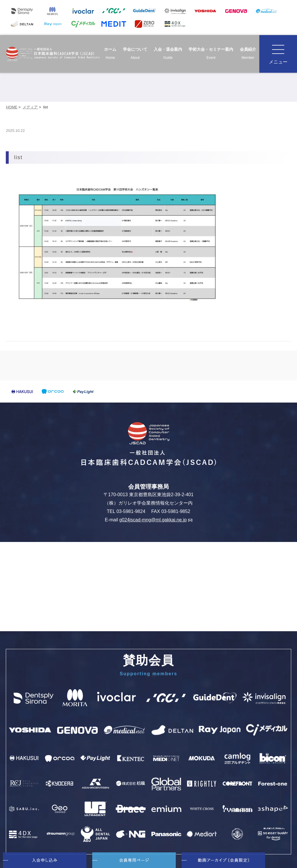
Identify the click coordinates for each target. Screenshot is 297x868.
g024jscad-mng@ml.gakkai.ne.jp (156, 520)
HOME (11, 107)
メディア (30, 107)
